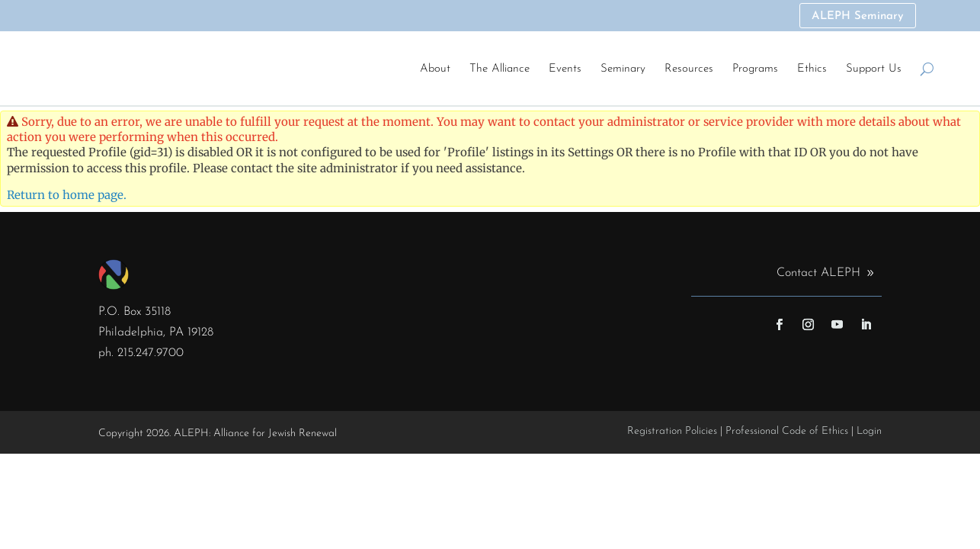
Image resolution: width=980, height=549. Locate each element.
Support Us (874, 69)
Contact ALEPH (818, 274)
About (435, 69)
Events (565, 69)
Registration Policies (672, 433)
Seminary (623, 69)
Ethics (812, 69)
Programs (755, 69)
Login (869, 433)
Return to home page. (67, 196)
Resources (689, 69)
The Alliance (500, 69)
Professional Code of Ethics (787, 433)
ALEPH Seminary (857, 17)
